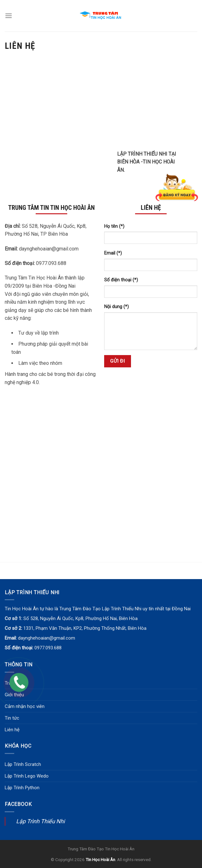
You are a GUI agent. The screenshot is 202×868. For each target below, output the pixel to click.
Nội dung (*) (116, 307)
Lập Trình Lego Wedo (27, 776)
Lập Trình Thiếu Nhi (40, 821)
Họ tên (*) (114, 226)
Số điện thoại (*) (121, 280)
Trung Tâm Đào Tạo (86, 849)
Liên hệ (12, 730)
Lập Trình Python (22, 788)
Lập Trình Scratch (23, 764)
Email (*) (113, 253)
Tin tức (12, 718)
